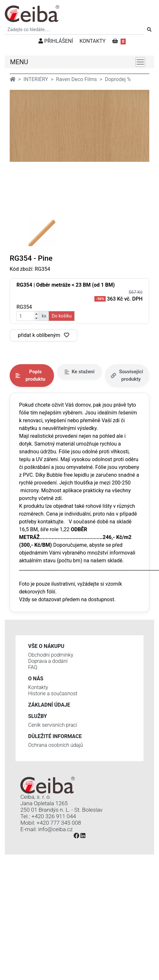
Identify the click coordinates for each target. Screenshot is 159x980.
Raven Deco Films (76, 79)
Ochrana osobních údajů (56, 745)
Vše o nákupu (46, 646)
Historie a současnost (53, 693)
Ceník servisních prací (53, 725)
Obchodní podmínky (51, 655)
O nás (36, 679)
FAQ (33, 667)
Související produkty (127, 375)
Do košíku (62, 316)
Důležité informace (55, 736)
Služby (37, 716)
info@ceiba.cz (55, 829)
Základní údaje (49, 705)
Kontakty (38, 687)
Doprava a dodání (48, 661)
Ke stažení (80, 372)
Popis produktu (30, 375)
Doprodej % (118, 79)
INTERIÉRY (36, 79)
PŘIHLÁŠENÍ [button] (56, 41)
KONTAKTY (93, 41)
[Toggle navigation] (140, 62)
